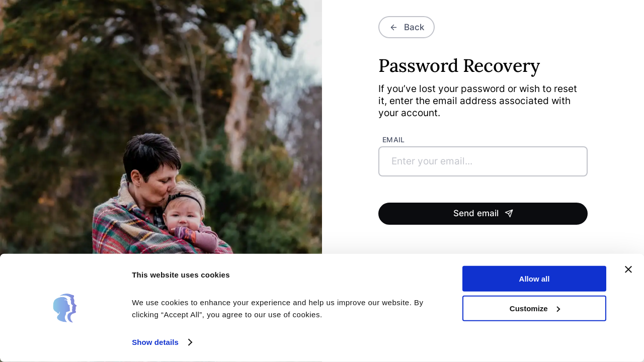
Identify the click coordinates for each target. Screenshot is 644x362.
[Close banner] (628, 269)
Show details (155, 342)
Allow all (535, 279)
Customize (535, 308)
